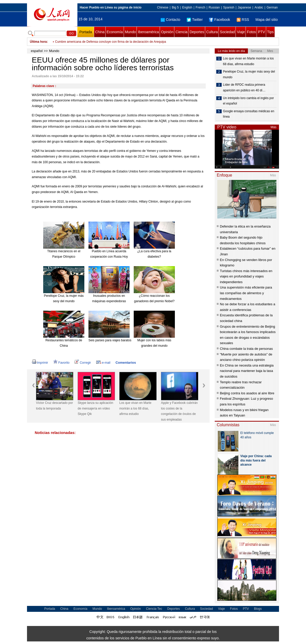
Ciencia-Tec (154, 609)
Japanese (244, 7)
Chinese (163, 7)
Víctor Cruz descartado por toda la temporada (54, 406)
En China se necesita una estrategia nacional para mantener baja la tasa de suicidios (247, 371)
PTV (261, 32)
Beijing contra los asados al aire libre (247, 393)
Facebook (219, 20)
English (187, 7)
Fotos (251, 32)
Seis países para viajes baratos (110, 340)
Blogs (258, 609)
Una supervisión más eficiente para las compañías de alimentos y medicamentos (246, 293)
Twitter (195, 20)
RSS (243, 20)
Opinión (167, 32)
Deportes (197, 32)
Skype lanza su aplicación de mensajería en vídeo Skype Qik (95, 408)
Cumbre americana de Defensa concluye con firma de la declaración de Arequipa (111, 42)
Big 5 (175, 7)
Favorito (61, 363)
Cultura (212, 32)
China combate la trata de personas (246, 349)
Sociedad (227, 32)
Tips (271, 32)
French (200, 7)
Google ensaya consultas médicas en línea (249, 114)
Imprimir (40, 363)
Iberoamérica (148, 32)
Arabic (259, 7)
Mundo (130, 32)
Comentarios (126, 363)
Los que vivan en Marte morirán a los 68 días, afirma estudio (135, 408)
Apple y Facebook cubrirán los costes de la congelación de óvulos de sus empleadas (179, 411)
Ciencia (181, 32)
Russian (214, 7)
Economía (115, 32)
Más (273, 127)
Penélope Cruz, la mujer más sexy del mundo (249, 74)
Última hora (38, 42)
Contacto (170, 20)
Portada (85, 32)
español (37, 51)
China (100, 32)
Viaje (241, 32)
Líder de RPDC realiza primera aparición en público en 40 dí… (244, 88)
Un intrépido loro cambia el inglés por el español (248, 101)
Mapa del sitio (267, 20)
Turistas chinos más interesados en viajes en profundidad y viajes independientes (246, 276)
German (272, 7)
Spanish (229, 7)
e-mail (103, 363)
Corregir (83, 363)
